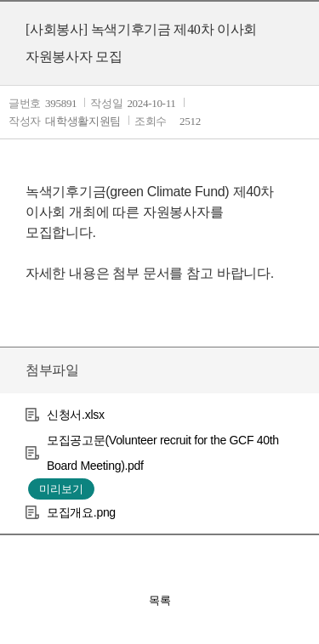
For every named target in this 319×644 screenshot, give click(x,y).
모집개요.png (81, 512)
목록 (160, 600)
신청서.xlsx (76, 415)
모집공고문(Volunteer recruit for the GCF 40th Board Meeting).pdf (163, 453)
